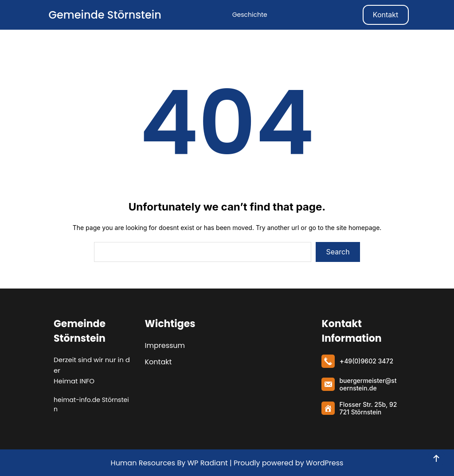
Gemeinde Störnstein (105, 15)
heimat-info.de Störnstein (91, 404)
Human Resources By (148, 463)
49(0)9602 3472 (369, 361)
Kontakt (386, 15)
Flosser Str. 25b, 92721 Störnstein (368, 408)
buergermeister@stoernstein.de (368, 384)
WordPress (325, 463)
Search (338, 252)
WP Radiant (207, 463)
